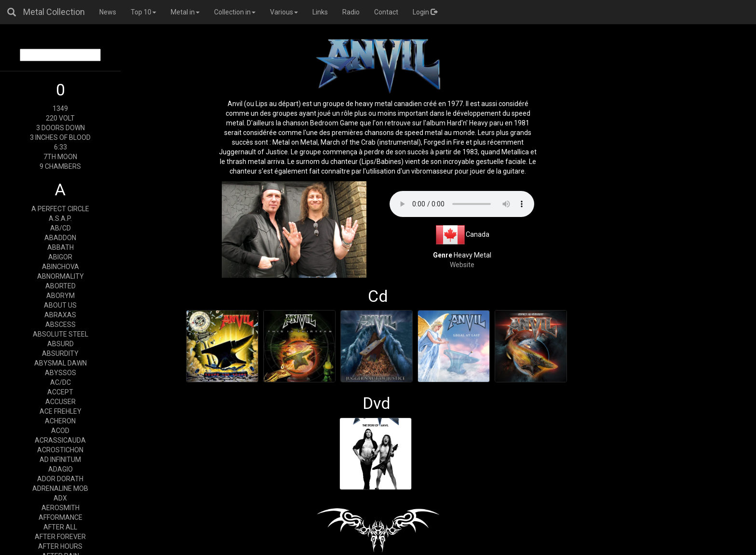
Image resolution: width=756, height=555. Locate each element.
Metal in (185, 12)
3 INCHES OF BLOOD (60, 137)
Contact (386, 12)
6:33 (61, 147)
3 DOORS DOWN (61, 128)
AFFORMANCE (61, 517)
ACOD (60, 431)
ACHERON (60, 421)
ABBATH (61, 247)
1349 (60, 108)
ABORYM (61, 296)
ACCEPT (60, 392)
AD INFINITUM (60, 460)
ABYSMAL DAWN (61, 363)
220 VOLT (60, 118)
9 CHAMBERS (60, 166)
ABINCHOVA (61, 267)
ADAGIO (61, 469)
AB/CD (61, 228)
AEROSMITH (61, 508)
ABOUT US (60, 305)
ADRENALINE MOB (60, 488)
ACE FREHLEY (61, 411)
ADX (60, 498)
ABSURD (61, 344)
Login (425, 12)
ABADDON (60, 238)
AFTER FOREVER (60, 537)
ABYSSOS (61, 373)
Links (320, 12)
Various (284, 12)
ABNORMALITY (61, 276)
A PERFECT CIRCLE (60, 209)
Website (462, 265)
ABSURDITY (60, 353)
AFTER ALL (60, 527)
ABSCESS (61, 325)
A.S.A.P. (60, 218)
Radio (351, 12)
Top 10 (143, 12)
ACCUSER (61, 402)
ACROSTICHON (60, 450)
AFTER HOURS (60, 546)
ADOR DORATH (60, 479)
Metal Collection (54, 12)
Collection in (235, 12)
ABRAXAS (60, 315)
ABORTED (61, 286)
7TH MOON (60, 157)
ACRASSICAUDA (60, 440)
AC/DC (61, 382)
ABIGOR (60, 257)
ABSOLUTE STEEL (61, 334)
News (108, 12)
